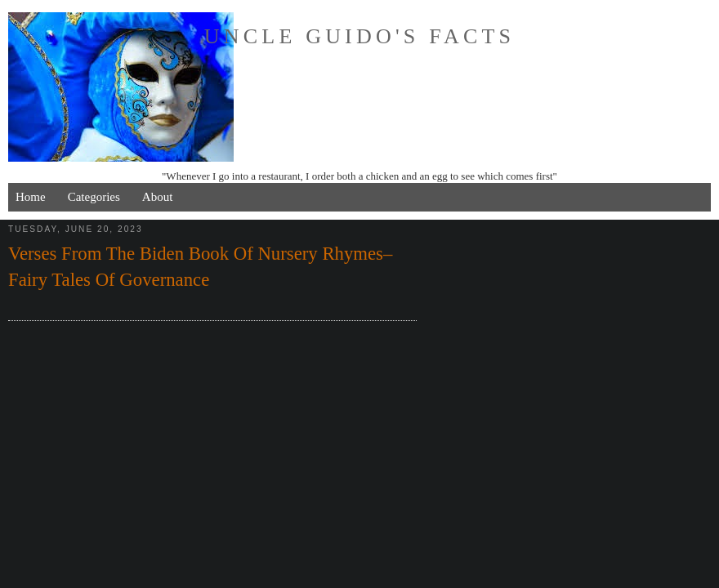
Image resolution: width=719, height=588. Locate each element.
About (158, 197)
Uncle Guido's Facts (359, 36)
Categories (94, 197)
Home (31, 197)
